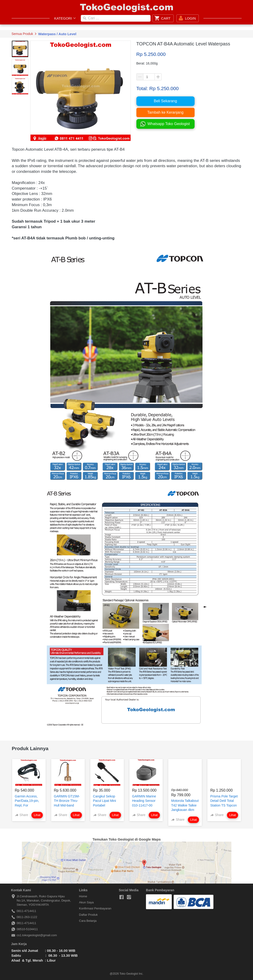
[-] (121, 897)
